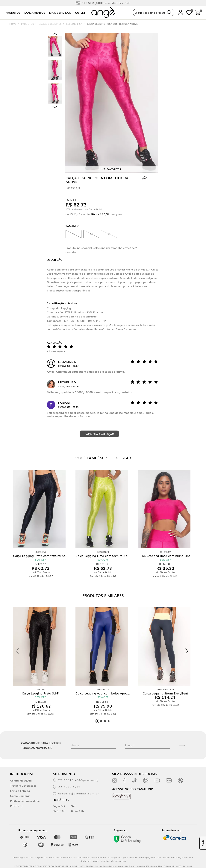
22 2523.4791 (70, 787)
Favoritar (114, 169)
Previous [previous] (55, 34)
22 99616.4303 (78, 780)
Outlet (80, 13)
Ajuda (203, 843)
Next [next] (55, 107)
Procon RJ (16, 806)
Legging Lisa (74, 24)
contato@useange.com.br (79, 793)
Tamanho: (73, 226)
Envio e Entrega (20, 791)
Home (13, 24)
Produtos (13, 13)
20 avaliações (56, 351)
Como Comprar (20, 796)
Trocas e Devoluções (23, 785)
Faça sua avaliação (99, 434)
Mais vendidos (60, 13)
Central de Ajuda (21, 780)
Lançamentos (35, 13)
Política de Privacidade (25, 801)
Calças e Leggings (50, 24)
